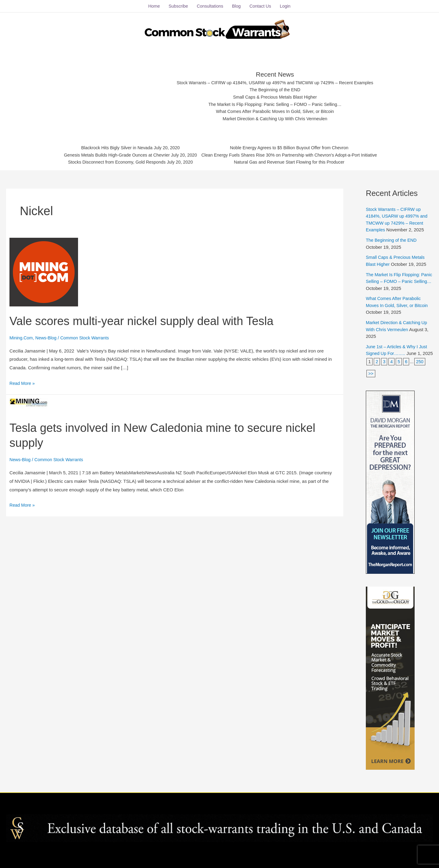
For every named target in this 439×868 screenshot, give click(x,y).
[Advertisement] (116, 93)
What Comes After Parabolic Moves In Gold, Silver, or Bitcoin (275, 110)
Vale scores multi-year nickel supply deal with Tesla (148, 318)
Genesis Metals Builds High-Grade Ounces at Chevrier (112, 154)
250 (421, 366)
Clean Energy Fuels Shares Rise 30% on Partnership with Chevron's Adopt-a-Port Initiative (293, 154)
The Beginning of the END (275, 87)
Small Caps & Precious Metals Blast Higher (275, 95)
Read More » (23, 380)
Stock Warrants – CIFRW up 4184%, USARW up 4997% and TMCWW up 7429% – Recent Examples (275, 80)
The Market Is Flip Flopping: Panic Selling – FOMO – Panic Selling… (275, 103)
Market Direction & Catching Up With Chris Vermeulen (275, 118)
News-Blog (47, 335)
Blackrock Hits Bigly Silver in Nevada (112, 146)
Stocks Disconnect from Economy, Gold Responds (112, 162)
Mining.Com (22, 335)
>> (371, 378)
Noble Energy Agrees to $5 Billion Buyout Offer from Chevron (293, 146)
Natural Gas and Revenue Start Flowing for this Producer (293, 162)
